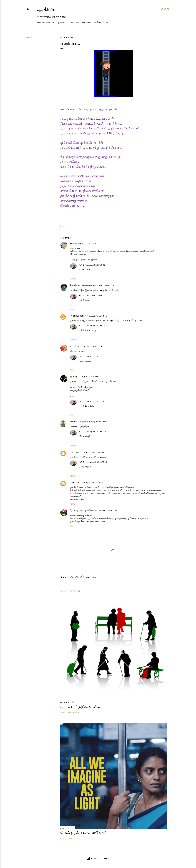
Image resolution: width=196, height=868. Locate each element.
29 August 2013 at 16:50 (92, 482)
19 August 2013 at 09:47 (92, 346)
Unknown (75, 452)
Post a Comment (76, 839)
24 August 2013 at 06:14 (96, 265)
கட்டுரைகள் (59, 22)
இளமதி (74, 377)
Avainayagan (77, 316)
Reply (73, 279)
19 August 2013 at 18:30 (99, 422)
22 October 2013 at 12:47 (106, 510)
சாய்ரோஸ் (75, 346)
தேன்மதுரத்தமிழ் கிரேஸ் (82, 510)
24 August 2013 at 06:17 (96, 295)
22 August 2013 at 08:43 (93, 452)
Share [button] (29, 38)
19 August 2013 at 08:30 (104, 285)
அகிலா (46, 9)
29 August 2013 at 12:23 (96, 432)
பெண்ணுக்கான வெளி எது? (83, 833)
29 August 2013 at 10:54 (96, 326)
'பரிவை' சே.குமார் (79, 422)
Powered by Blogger (98, 858)
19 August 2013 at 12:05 (89, 377)
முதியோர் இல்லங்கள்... (80, 706)
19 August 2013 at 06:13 (89, 243)
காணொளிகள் (100, 22)
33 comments (74, 713)
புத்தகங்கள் (86, 22)
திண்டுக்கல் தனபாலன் (81, 285)
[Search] (165, 9)
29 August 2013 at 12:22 (96, 401)
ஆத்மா (73, 243)
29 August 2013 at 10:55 (96, 356)
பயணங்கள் (73, 22)
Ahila (82, 265)
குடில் (40, 22)
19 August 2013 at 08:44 (96, 316)
